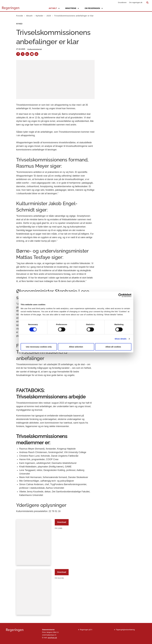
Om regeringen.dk (136, 2)
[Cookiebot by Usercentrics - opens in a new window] (120, 295)
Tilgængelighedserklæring (125, 630)
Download (62, 522)
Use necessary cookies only (39, 347)
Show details (121, 339)
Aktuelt (53, 8)
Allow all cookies (113, 347)
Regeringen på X (86, 630)
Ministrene (71, 8)
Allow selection (76, 347)
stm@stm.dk (52, 638)
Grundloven (122, 2)
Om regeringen (92, 8)
